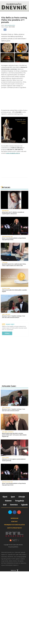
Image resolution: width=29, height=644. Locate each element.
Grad (5, 505)
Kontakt (14, 521)
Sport (13, 497)
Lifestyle (22, 497)
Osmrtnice (14, 505)
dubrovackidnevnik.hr (10, 25)
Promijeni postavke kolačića (14, 525)
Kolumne (8, 501)
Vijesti (5, 497)
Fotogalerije (20, 501)
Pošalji (7, 333)
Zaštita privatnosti (15, 528)
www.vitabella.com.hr (13, 153)
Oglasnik (24, 505)
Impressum (15, 518)
